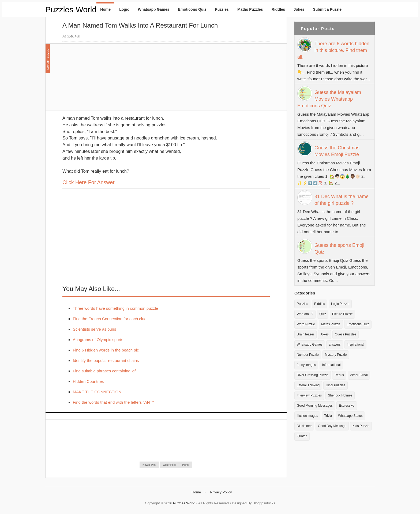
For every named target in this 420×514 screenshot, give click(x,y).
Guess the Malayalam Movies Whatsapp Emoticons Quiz (329, 99)
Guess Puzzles (346, 334)
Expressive (347, 406)
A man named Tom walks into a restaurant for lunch (140, 25)
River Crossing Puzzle (313, 375)
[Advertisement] (103, 80)
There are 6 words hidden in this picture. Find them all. (333, 50)
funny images (306, 365)
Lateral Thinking (308, 385)
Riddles (278, 9)
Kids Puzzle (361, 426)
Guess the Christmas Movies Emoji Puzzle (337, 151)
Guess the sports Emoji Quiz (339, 249)
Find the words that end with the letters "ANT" (113, 402)
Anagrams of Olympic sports (98, 340)
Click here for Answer (89, 182)
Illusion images (307, 416)
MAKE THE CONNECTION (97, 392)
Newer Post (149, 465)
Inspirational (356, 345)
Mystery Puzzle (336, 355)
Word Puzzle (306, 324)
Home (105, 9)
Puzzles (222, 9)
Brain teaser (305, 334)
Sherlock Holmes (340, 395)
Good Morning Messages (315, 406)
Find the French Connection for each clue (110, 319)
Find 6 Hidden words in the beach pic (106, 350)
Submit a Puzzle (327, 9)
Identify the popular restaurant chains (106, 360)
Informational (331, 365)
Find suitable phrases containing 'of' (105, 371)
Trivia (328, 416)
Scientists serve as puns (95, 329)
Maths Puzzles (250, 9)
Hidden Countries (88, 381)
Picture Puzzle (342, 314)
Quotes (302, 436)
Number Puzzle (308, 355)
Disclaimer (304, 426)
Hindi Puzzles (335, 385)
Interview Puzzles (309, 395)
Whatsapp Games (154, 9)
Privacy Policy (221, 492)
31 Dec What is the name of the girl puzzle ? (342, 200)
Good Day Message (332, 426)
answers (335, 345)
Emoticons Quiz (192, 9)
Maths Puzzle (331, 324)
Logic (124, 9)
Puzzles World (71, 10)
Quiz (323, 314)
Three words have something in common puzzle (116, 308)
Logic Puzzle (340, 304)
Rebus (339, 375)
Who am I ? (305, 314)
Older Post (169, 465)
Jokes (299, 9)
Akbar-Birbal (359, 375)
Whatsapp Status (350, 416)
